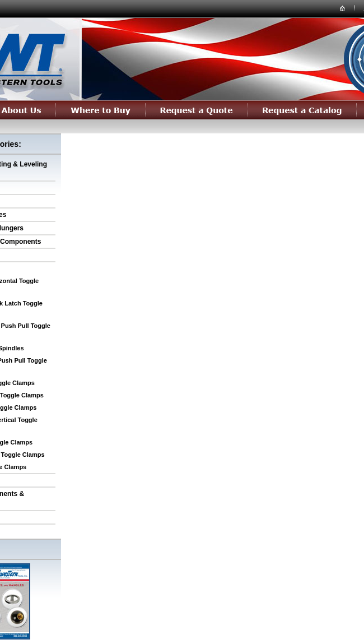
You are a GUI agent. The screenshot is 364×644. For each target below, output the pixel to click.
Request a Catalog (302, 110)
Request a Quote (197, 110)
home (343, 8)
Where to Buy (101, 110)
